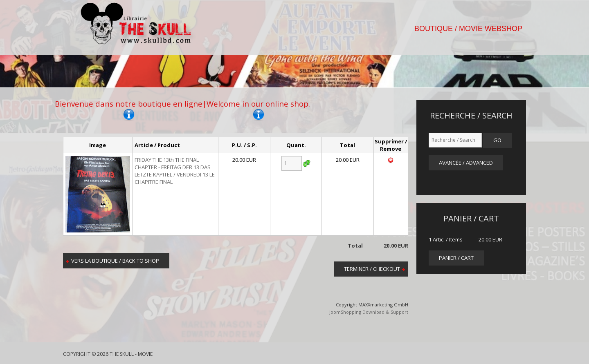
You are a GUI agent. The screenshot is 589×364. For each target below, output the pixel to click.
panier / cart (456, 258)
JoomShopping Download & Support (369, 312)
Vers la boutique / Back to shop (115, 261)
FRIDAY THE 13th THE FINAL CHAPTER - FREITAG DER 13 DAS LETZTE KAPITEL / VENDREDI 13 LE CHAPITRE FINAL (175, 171)
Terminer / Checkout (372, 269)
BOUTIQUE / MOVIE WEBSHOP (468, 29)
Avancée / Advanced (466, 163)
